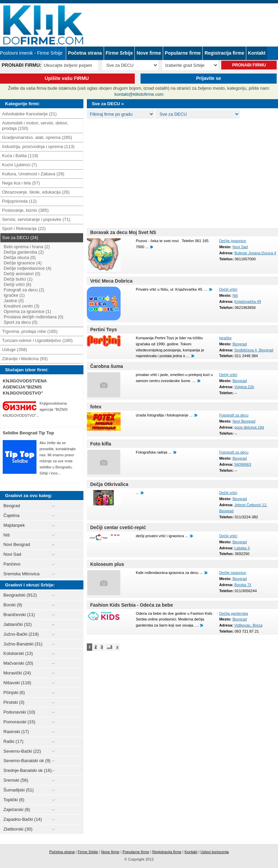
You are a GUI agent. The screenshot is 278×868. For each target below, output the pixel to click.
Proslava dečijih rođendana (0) (33, 317)
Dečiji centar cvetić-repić (118, 527)
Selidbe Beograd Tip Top (28, 433)
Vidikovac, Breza (248, 625)
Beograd (239, 344)
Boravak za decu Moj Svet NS (123, 232)
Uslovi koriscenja (214, 852)
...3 (110, 647)
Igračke (225, 338)
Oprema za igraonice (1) (27, 311)
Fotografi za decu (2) (24, 290)
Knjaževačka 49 (248, 301)
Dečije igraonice (233, 241)
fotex (96, 407)
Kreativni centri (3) (21, 306)
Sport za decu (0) (21, 322)
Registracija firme (224, 53)
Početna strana (85, 53)
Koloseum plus (107, 564)
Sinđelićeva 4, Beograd (254, 350)
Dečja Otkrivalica (109, 484)
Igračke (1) (14, 295)
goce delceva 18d (249, 427)
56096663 (243, 464)
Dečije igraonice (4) (23, 263)
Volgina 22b (244, 387)
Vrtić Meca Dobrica (111, 281)
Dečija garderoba (234, 613)
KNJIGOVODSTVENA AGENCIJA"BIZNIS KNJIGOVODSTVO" (25, 387)
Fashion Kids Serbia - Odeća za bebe (132, 605)
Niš (235, 295)
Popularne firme (183, 53)
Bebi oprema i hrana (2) (27, 247)
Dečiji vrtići (228, 289)
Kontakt (257, 53)
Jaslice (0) (14, 301)
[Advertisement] (182, 172)
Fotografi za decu (234, 415)
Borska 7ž (243, 585)
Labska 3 (242, 548)
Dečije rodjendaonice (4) (28, 268)
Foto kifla (101, 444)
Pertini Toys (104, 329)
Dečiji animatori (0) (22, 274)
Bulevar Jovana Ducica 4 (255, 253)
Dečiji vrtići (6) (18, 284)
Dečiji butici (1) (18, 279)
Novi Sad (240, 247)
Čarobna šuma (107, 366)
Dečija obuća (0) (20, 257)
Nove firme (149, 53)
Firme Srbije (119, 53)
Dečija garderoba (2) (24, 252)
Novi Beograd (244, 421)
